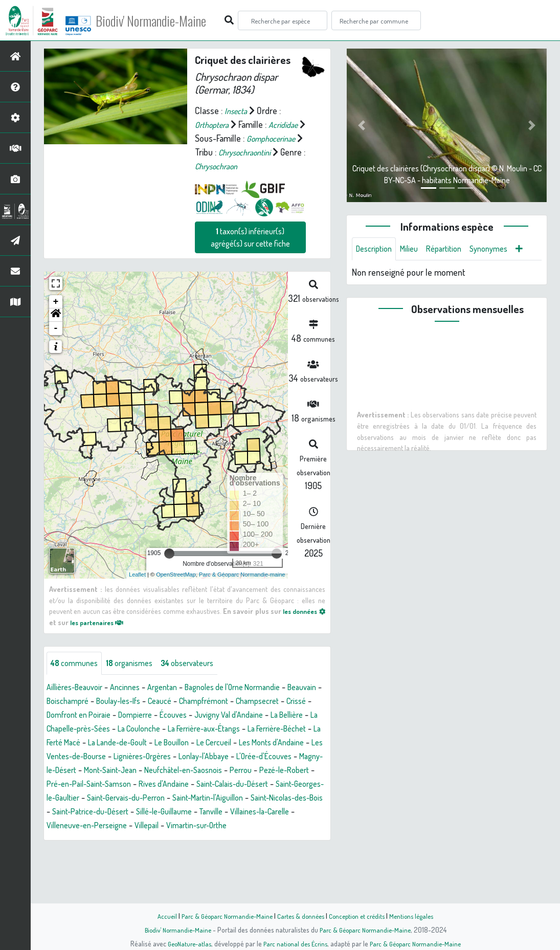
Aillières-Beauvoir (79, 717)
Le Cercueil (141, 786)
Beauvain (63, 731)
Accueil (158, 916)
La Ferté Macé (228, 772)
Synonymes (503, 250)
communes (77, 692)
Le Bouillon (93, 786)
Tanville (103, 869)
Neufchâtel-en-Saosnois (192, 813)
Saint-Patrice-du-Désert (222, 855)
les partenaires (109, 651)
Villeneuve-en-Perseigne (246, 869)
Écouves (276, 744)
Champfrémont (264, 731)
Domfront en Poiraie (170, 744)
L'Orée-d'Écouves (250, 800)
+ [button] (56, 330)
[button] (56, 344)
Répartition (454, 250)
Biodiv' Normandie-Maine (168, 20)
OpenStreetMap (176, 603)
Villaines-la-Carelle (159, 869)
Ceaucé (215, 731)
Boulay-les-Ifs (168, 731)
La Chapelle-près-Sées (189, 758)
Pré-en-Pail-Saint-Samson (127, 827)
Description (376, 250)
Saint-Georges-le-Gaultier (125, 841)
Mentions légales (419, 916)
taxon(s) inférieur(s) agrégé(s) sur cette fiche (250, 266)
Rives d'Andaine (211, 827)
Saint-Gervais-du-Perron (223, 841)
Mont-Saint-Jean (109, 813)
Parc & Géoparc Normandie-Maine (222, 916)
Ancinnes (135, 717)
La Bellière (121, 758)
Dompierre (233, 744)
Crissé (115, 744)
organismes (138, 692)
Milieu (415, 250)
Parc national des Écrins (294, 943)
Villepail (313, 869)
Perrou (256, 813)
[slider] (169, 582)
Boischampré (111, 731)
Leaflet (137, 603)
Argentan (176, 717)
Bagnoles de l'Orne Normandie (255, 717)
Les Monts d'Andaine (206, 786)
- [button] (56, 357)
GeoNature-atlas (183, 943)
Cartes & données (301, 916)
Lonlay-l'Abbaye (182, 800)
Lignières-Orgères (113, 800)
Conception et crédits (361, 916)
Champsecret (71, 744)
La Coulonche (263, 758)
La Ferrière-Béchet (161, 772)
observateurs (203, 692)
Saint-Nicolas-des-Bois (129, 855)
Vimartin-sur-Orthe (87, 882)
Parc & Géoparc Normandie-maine (242, 603)
